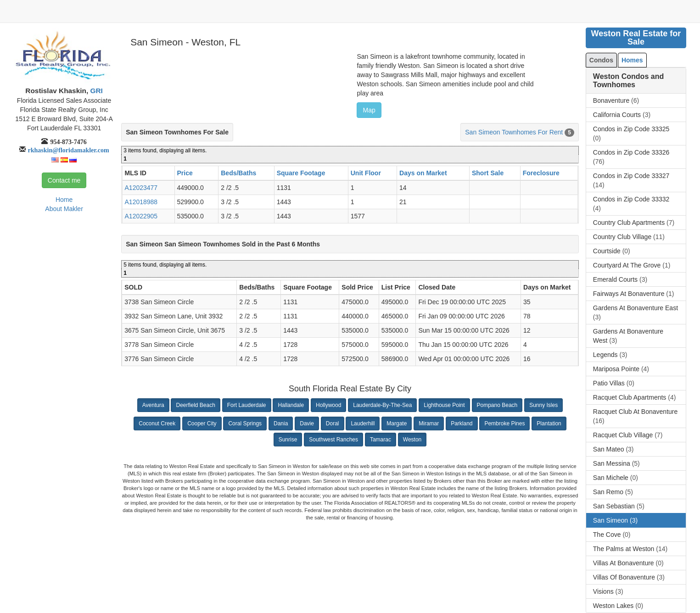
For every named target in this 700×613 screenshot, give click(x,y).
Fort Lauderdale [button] (247, 405)
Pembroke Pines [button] (504, 424)
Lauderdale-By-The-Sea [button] (382, 405)
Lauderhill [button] (363, 424)
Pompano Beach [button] (497, 405)
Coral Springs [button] (245, 424)
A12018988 (141, 202)
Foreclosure (541, 173)
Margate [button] (397, 424)
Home (64, 200)
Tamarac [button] (381, 440)
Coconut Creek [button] (157, 424)
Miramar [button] (429, 424)
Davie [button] (307, 424)
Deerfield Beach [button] (195, 405)
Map (369, 110)
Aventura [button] (153, 405)
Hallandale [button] (291, 405)
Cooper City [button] (202, 424)
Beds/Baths (238, 173)
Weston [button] (412, 440)
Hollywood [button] (328, 405)
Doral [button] (333, 424)
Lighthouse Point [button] (444, 405)
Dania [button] (281, 424)
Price (185, 173)
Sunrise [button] (288, 440)
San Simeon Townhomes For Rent (514, 132)
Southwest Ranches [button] (333, 440)
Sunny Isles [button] (543, 405)
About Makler (64, 209)
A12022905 (141, 216)
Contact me (64, 180)
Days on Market (423, 173)
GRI (95, 91)
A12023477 (141, 188)
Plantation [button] (549, 424)
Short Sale (488, 173)
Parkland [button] (462, 424)
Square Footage (301, 173)
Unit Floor (366, 173)
